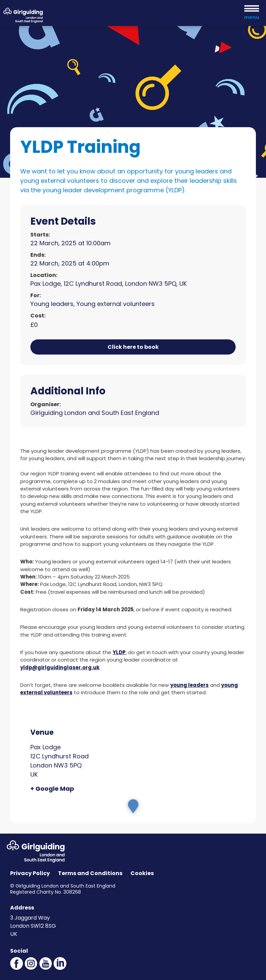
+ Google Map (52, 789)
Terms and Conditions (90, 873)
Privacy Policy (30, 873)
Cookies (142, 873)
